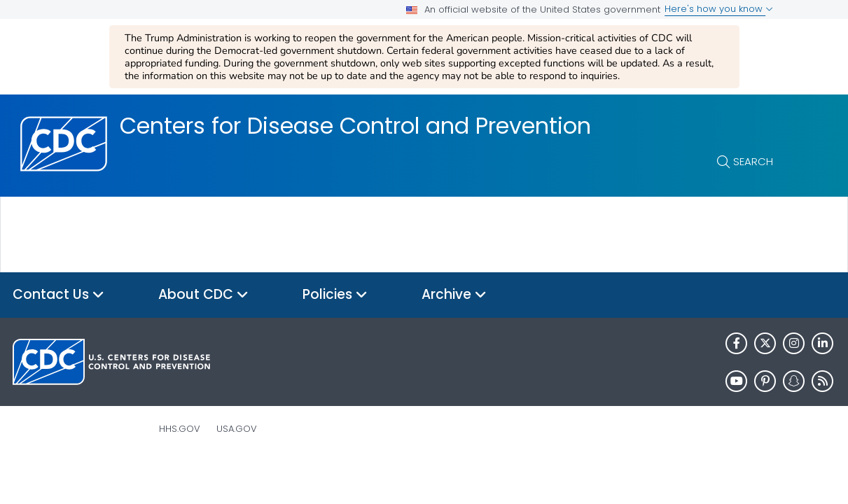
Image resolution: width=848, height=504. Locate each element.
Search (753, 161)
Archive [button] (454, 295)
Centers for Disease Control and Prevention (355, 126)
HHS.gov (180, 429)
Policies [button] (335, 295)
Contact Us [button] (58, 295)
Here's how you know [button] (719, 9)
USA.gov (237, 429)
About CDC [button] (203, 295)
